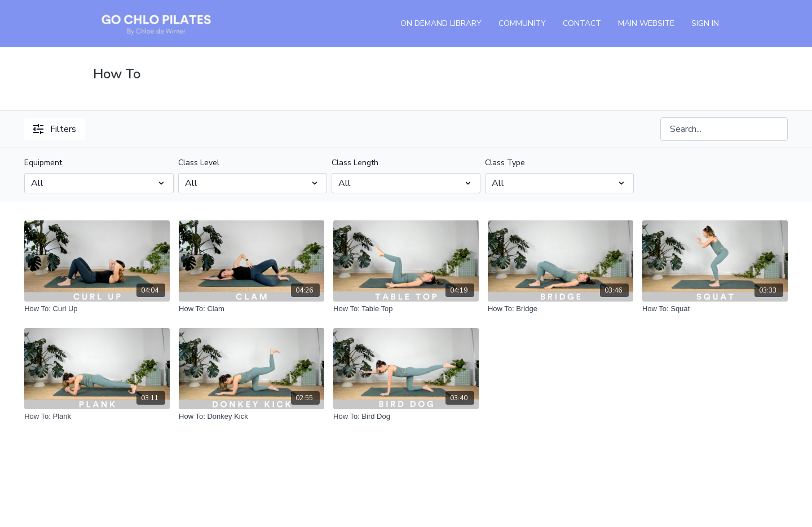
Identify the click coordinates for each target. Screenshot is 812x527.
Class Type (505, 163)
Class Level (199, 163)
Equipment (43, 163)
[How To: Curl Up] (97, 309)
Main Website (646, 23)
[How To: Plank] (97, 417)
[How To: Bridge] (561, 309)
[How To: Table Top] (406, 309)
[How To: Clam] (251, 309)
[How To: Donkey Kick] (251, 417)
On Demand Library (441, 23)
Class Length (355, 163)
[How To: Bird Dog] (406, 417)
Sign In (705, 23)
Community (522, 23)
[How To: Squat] (715, 309)
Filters (55, 129)
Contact (582, 23)
